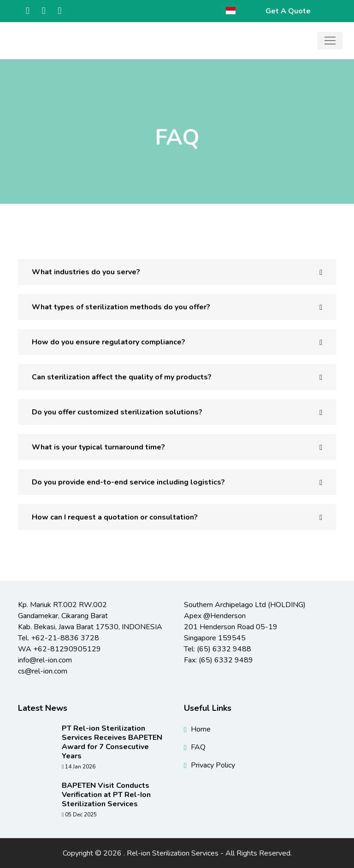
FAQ (198, 747)
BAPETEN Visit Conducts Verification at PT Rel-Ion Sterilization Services (106, 795)
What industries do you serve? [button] (86, 272)
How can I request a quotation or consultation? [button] (115, 517)
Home (201, 729)
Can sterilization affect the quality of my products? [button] (122, 377)
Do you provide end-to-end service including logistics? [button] (128, 482)
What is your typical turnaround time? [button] (98, 447)
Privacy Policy (213, 765)
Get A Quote (288, 11)
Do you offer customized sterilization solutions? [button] (117, 412)
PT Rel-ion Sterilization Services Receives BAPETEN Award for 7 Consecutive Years (112, 742)
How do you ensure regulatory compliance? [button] (109, 342)
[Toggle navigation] (330, 41)
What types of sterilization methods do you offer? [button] (121, 307)
